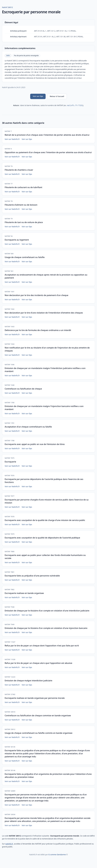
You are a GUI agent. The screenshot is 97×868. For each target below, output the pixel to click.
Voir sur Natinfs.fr (12, 139)
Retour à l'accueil (57, 96)
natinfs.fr (9, 844)
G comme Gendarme (57, 855)
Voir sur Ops (38, 96)
